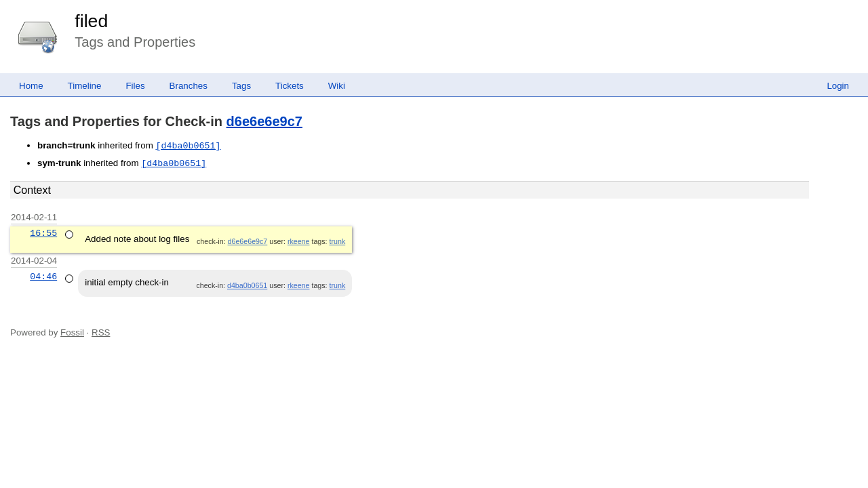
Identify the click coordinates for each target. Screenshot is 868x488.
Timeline (85, 86)
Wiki (337, 86)
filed (91, 21)
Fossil (72, 332)
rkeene (299, 241)
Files (135, 86)
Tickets (290, 86)
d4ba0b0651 (247, 285)
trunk (338, 241)
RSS (101, 332)
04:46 (43, 277)
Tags (241, 86)
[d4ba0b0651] (188, 146)
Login (838, 86)
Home (31, 86)
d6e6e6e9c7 (264, 121)
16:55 (43, 233)
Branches (189, 86)
